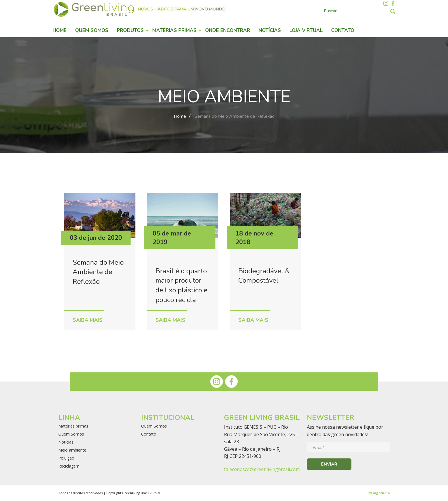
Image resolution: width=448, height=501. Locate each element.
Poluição (66, 458)
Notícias (270, 30)
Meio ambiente (72, 450)
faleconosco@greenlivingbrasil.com (262, 469)
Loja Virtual (306, 30)
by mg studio (379, 493)
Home (60, 30)
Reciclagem (69, 466)
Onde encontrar (228, 30)
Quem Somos (92, 30)
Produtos (130, 30)
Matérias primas (174, 30)
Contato (343, 30)
